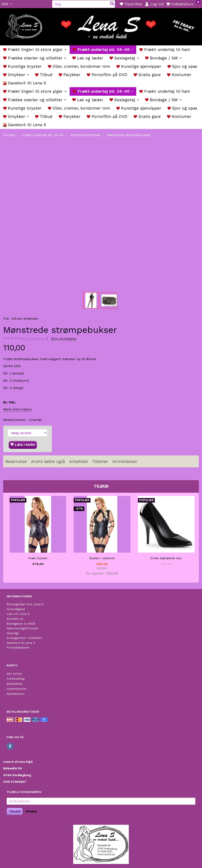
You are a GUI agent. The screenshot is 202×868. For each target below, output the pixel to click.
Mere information (17, 409)
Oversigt (13, 633)
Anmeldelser (125, 461)
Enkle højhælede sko (166, 558)
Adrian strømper (25, 318)
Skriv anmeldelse (64, 339)
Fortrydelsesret (18, 647)
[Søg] (112, 4)
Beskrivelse (16, 461)
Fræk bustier (38, 558)
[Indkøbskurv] (183, 4)
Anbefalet (79, 461)
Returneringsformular (23, 628)
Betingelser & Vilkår (21, 624)
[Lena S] (101, 25)
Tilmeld (15, 811)
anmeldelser (35, 339)
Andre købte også (48, 461)
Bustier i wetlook (102, 558)
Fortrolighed (16, 609)
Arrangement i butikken (24, 638)
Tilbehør (100, 461)
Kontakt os (15, 619)
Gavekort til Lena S (21, 643)
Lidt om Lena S (18, 614)
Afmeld (31, 811)
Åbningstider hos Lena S (25, 604)
